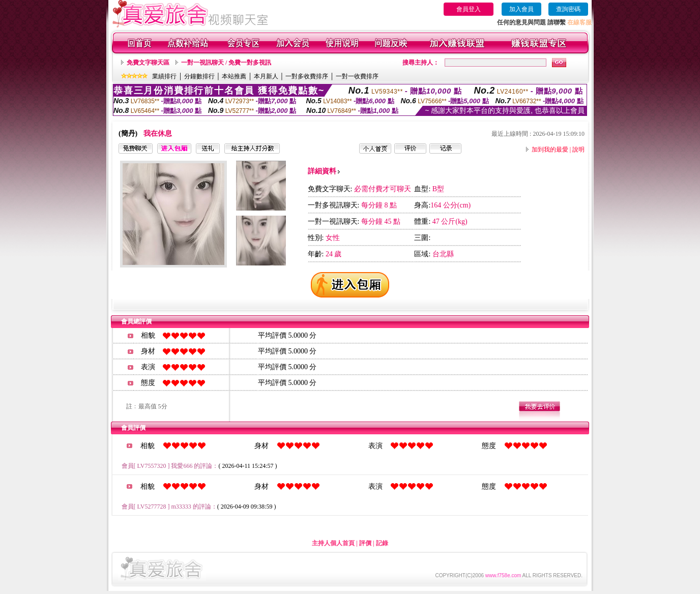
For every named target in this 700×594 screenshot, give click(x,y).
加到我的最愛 (550, 150)
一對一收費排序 (357, 76)
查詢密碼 (568, 9)
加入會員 (521, 9)
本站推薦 (234, 76)
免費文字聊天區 (148, 63)
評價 (365, 543)
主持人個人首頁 (333, 543)
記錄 (382, 543)
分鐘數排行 (199, 76)
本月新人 (266, 76)
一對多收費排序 (307, 76)
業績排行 (164, 76)
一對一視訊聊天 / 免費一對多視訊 (226, 63)
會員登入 (469, 9)
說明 (578, 150)
